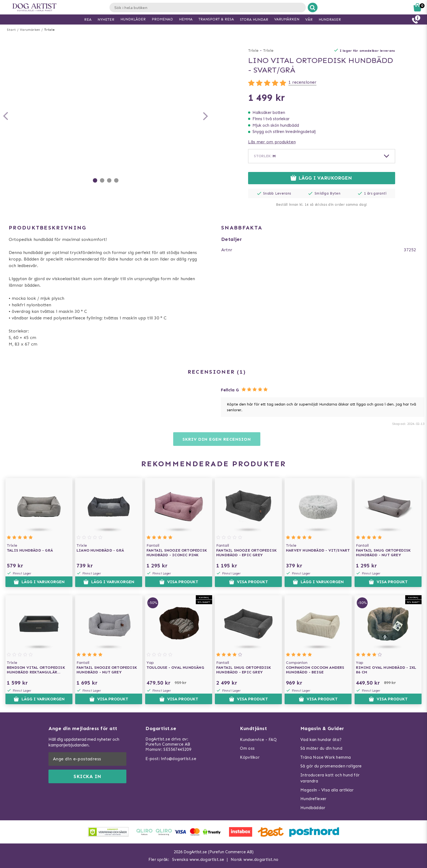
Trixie (49, 30)
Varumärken (30, 30)
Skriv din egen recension (217, 439)
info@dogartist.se (179, 759)
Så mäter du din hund (321, 748)
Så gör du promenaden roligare (331, 766)
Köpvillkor (250, 757)
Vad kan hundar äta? (321, 740)
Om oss (247, 748)
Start (11, 30)
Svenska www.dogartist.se (198, 860)
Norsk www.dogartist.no (255, 860)
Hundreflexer (313, 799)
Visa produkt (179, 582)
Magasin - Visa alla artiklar (327, 790)
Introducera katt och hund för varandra (330, 778)
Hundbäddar (313, 808)
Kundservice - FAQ (258, 740)
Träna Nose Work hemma (326, 757)
